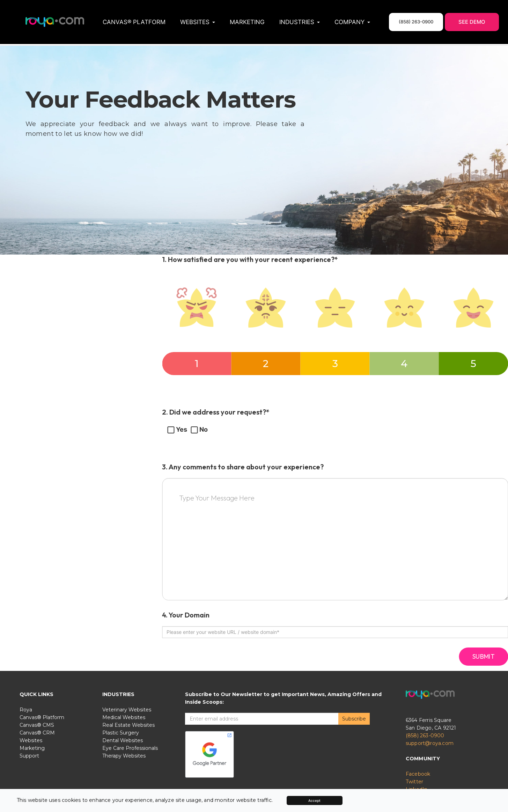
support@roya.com (430, 742)
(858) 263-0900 (425, 735)
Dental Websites (123, 740)
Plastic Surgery (121, 732)
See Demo (472, 22)
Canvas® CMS (37, 724)
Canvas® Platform (134, 22)
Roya (26, 709)
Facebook (418, 773)
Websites (31, 740)
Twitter (414, 781)
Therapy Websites (124, 755)
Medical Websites (124, 717)
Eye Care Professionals (130, 747)
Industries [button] (300, 22)
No (199, 428)
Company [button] (352, 22)
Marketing (247, 22)
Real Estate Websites (128, 724)
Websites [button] (198, 22)
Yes (177, 428)
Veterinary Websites (127, 709)
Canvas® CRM (37, 732)
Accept (314, 800)
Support (29, 755)
